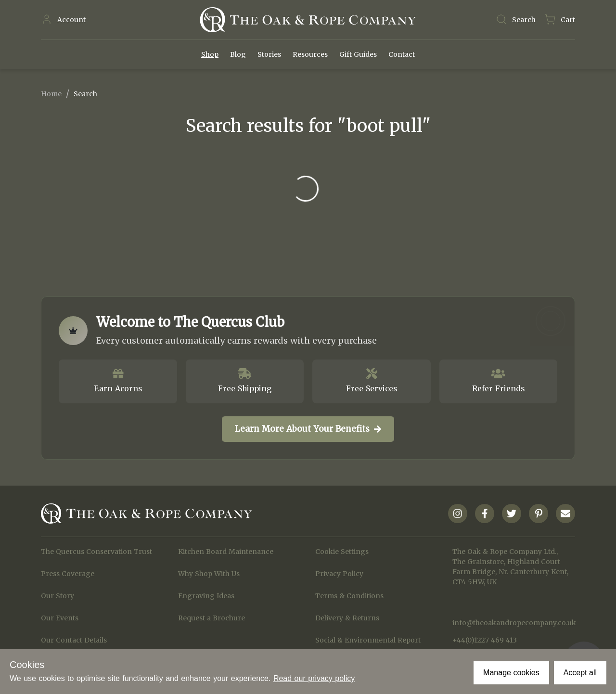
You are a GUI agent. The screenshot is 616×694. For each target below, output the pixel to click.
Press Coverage (68, 574)
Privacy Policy (339, 574)
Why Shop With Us (209, 574)
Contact (402, 54)
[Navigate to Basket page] (560, 20)
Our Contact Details (74, 640)
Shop (210, 54)
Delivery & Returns (347, 618)
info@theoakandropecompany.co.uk (514, 623)
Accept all (580, 673)
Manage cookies (511, 673)
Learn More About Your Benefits (308, 429)
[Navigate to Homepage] (308, 20)
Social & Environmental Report (368, 640)
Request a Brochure (212, 618)
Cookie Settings (342, 552)
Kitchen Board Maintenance (226, 552)
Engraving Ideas (206, 596)
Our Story (58, 596)
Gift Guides (358, 54)
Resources (310, 54)
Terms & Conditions (349, 596)
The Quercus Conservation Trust (96, 552)
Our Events (60, 618)
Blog (238, 54)
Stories (269, 54)
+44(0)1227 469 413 (485, 640)
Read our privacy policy (314, 678)
